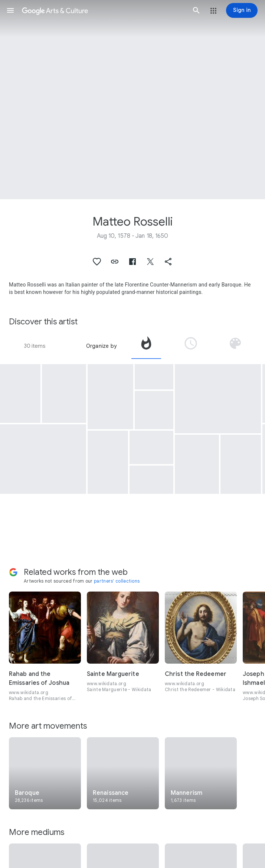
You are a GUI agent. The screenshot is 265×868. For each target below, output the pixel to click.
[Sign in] (242, 10)
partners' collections (117, 581)
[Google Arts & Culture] (103, 10)
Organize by (101, 346)
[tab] (146, 346)
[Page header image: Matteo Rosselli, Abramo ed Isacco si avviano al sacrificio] (132, 100)
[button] (10, 10)
